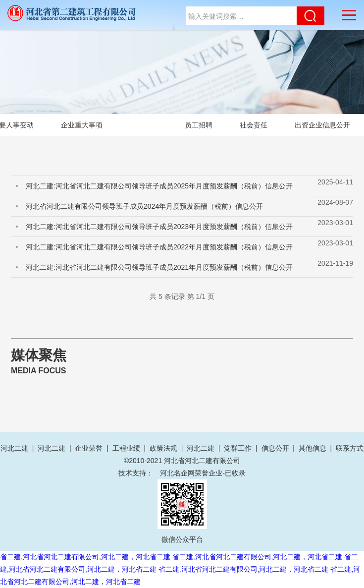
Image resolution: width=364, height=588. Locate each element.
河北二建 (14, 448)
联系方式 (350, 448)
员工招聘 (199, 125)
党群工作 (238, 448)
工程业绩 (126, 448)
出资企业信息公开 (322, 125)
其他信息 (312, 448)
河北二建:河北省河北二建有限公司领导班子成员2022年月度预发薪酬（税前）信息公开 (159, 247)
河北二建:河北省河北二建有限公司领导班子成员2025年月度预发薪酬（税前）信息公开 (159, 186)
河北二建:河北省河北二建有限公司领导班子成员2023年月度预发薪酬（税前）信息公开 (159, 227)
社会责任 (254, 125)
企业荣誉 (89, 448)
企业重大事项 (82, 125)
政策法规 (163, 448)
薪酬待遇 (144, 125)
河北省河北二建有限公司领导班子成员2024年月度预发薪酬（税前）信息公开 (144, 206)
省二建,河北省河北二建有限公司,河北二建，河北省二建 (85, 557)
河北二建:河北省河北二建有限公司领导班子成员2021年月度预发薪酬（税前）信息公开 (159, 267)
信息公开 (275, 448)
